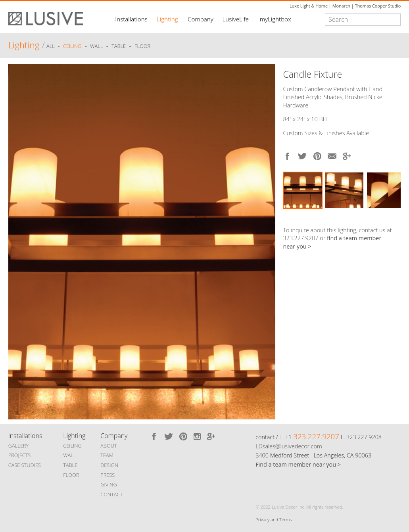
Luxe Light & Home (309, 6)
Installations (131, 19)
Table (119, 46)
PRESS (108, 475)
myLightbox (276, 19)
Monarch (341, 6)
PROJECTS (20, 455)
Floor (142, 46)
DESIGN (109, 465)
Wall (96, 46)
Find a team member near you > (298, 464)
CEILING (72, 446)
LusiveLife (235, 19)
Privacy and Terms (274, 520)
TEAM (107, 455)
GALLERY (19, 446)
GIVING (109, 484)
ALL (51, 46)
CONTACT (111, 494)
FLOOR (71, 475)
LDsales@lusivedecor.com (289, 446)
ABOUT (108, 446)
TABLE (70, 465)
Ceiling (72, 46)
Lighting (167, 19)
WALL (69, 455)
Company (201, 19)
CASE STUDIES (25, 465)
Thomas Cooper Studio (378, 6)
